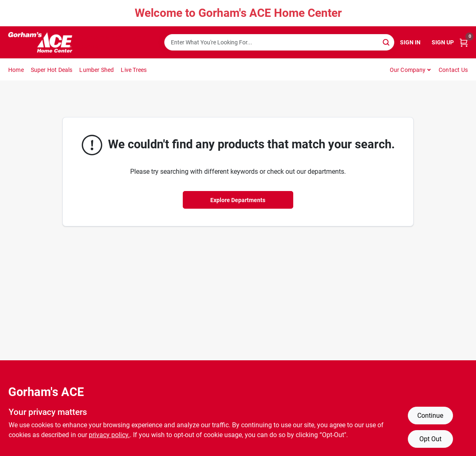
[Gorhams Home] (40, 42)
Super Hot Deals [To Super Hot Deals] (52, 70)
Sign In (410, 42)
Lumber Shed (97, 70)
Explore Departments (238, 200)
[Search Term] (279, 42)
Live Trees (134, 70)
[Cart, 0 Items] (464, 43)
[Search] (387, 42)
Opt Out (430, 439)
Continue (430, 416)
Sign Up (443, 42)
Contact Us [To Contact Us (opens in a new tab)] (453, 70)
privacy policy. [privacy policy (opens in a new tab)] (109, 435)
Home (16, 70)
